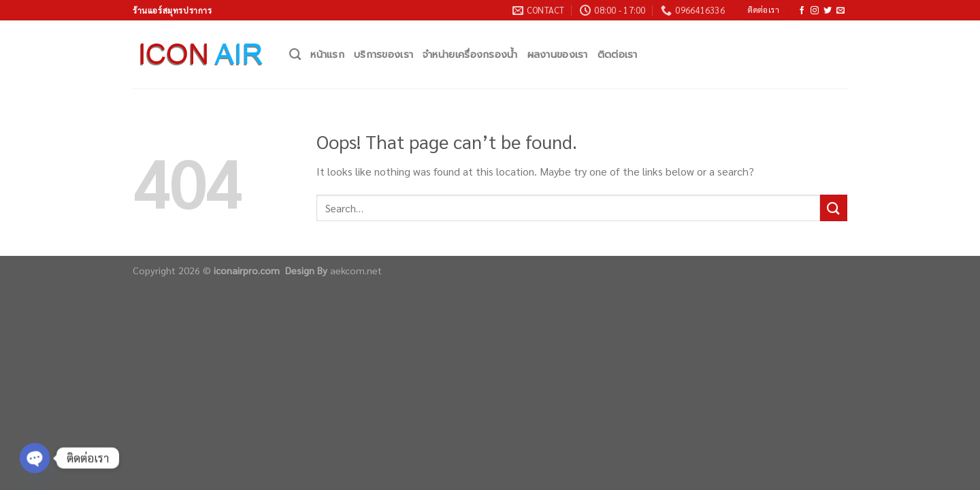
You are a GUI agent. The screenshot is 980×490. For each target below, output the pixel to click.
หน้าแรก (327, 54)
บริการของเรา (383, 54)
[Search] (295, 55)
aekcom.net (356, 270)
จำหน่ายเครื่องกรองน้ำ (470, 54)
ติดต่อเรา (618, 54)
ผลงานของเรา (558, 54)
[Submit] (834, 208)
